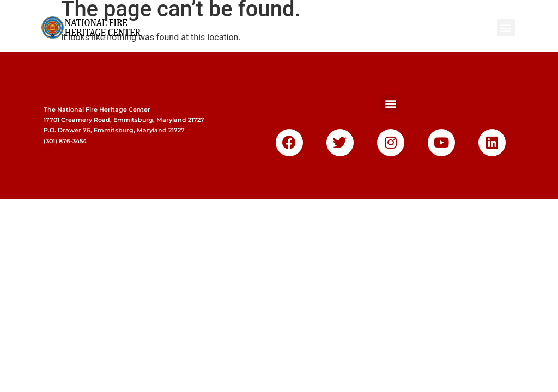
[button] (506, 27)
